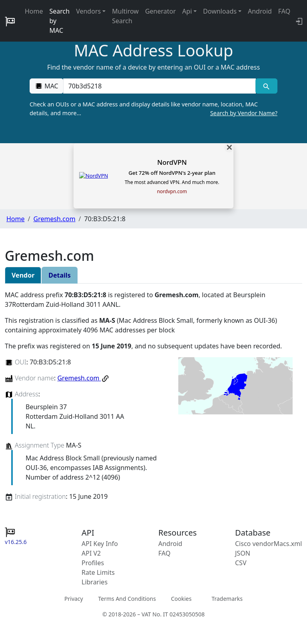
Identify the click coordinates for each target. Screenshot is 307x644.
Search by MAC (60, 21)
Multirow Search (125, 16)
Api (187, 11)
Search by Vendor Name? (244, 113)
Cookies (181, 598)
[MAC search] (266, 86)
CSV (241, 563)
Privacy (74, 598)
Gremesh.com (54, 219)
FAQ (284, 11)
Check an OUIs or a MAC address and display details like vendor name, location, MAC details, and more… (153, 109)
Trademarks (227, 598)
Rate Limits (98, 572)
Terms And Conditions (127, 598)
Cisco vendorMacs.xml (268, 544)
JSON (243, 553)
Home (34, 11)
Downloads (220, 11)
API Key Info (100, 544)
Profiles (93, 563)
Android (260, 11)
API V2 (91, 553)
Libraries (95, 582)
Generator (160, 11)
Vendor (23, 275)
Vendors (88, 11)
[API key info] (298, 21)
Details (59, 275)
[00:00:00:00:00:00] (159, 86)
